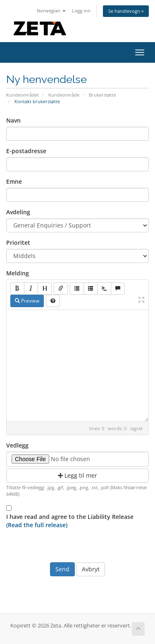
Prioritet (18, 243)
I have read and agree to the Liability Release (70, 521)
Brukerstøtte (103, 95)
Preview (27, 301)
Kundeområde (64, 95)
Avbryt (91, 569)
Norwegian (51, 11)
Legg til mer (77, 475)
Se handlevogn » (126, 11)
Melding (18, 273)
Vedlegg (17, 445)
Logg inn (81, 11)
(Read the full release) (37, 525)
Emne (14, 181)
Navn (13, 120)
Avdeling (18, 212)
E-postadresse (26, 151)
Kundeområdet (23, 95)
